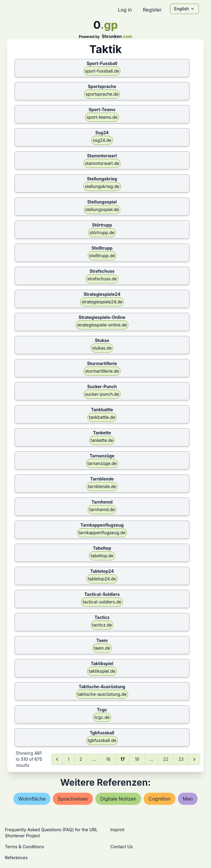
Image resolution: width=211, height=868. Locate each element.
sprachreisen (73, 799)
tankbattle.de (102, 417)
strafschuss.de (102, 279)
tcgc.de (102, 717)
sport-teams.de (102, 117)
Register (152, 10)
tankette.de (102, 440)
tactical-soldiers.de (102, 602)
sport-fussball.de (102, 71)
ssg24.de (102, 140)
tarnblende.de (102, 486)
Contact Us (122, 847)
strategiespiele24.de (102, 302)
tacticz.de (102, 625)
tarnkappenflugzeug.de (102, 533)
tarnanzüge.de (102, 463)
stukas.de (102, 348)
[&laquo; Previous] (57, 759)
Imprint (117, 830)
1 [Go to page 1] (69, 759)
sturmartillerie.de (102, 371)
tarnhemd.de (102, 509)
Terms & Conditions (24, 847)
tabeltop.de (102, 556)
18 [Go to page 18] (137, 759)
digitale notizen (118, 799)
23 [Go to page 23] (181, 759)
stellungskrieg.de (102, 186)
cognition (160, 799)
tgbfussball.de (102, 740)
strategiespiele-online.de (102, 325)
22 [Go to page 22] (166, 759)
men (188, 799)
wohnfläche (32, 799)
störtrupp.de (102, 232)
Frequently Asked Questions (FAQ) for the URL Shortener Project (51, 833)
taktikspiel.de (102, 671)
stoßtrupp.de (102, 256)
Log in (125, 10)
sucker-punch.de (102, 394)
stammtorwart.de (102, 163)
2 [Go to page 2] (81, 759)
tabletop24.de (102, 579)
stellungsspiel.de (102, 209)
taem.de (102, 648)
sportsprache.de (102, 94)
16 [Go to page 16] (108, 759)
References (16, 858)
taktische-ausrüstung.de (102, 694)
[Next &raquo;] (194, 759)
